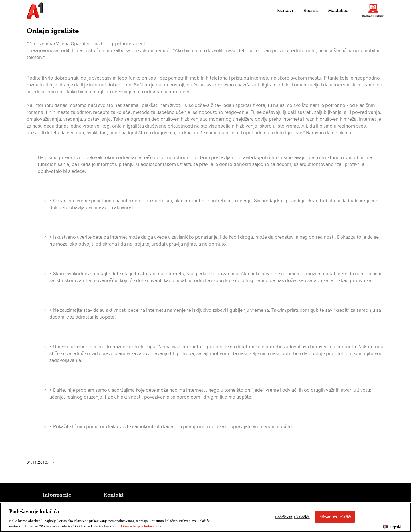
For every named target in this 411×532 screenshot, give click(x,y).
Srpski (392, 527)
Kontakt (114, 495)
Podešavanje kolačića (292, 517)
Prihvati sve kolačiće (335, 517)
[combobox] (392, 527)
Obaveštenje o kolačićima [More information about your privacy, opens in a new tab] (141, 526)
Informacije (57, 495)
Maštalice (338, 10)
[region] (205, 517)
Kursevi (285, 10)
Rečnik (311, 10)
